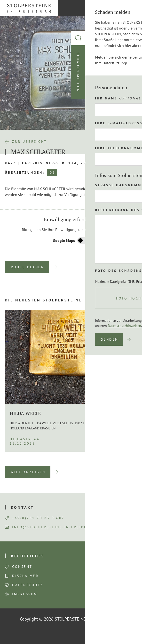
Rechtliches (28, 556)
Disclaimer (25, 576)
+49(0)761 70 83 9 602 (35, 518)
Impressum (25, 594)
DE (52, 172)
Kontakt (22, 507)
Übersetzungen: (25, 172)
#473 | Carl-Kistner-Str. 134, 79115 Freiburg (62, 163)
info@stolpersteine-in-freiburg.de (52, 527)
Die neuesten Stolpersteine (43, 300)
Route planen (28, 267)
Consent (22, 567)
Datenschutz (28, 585)
